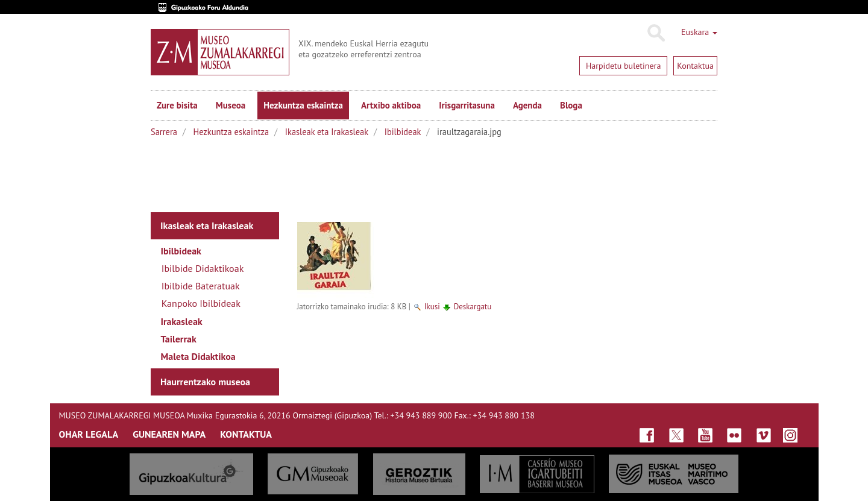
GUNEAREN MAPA (169, 434)
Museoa (231, 105)
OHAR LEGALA (89, 434)
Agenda (527, 105)
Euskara (699, 32)
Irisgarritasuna (467, 105)
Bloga (571, 105)
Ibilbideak (403, 132)
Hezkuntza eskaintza (303, 105)
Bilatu (656, 33)
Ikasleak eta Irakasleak (327, 132)
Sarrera (164, 132)
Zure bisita (177, 105)
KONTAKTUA (246, 434)
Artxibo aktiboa (391, 105)
